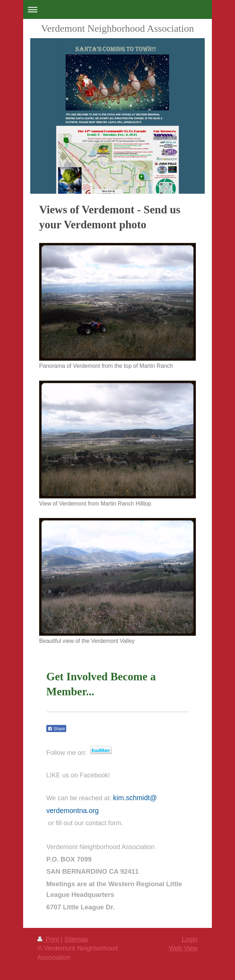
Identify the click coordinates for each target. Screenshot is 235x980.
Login (190, 939)
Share (56, 729)
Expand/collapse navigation (117, 9)
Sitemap (76, 939)
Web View (183, 948)
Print (49, 939)
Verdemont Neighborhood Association (117, 28)
